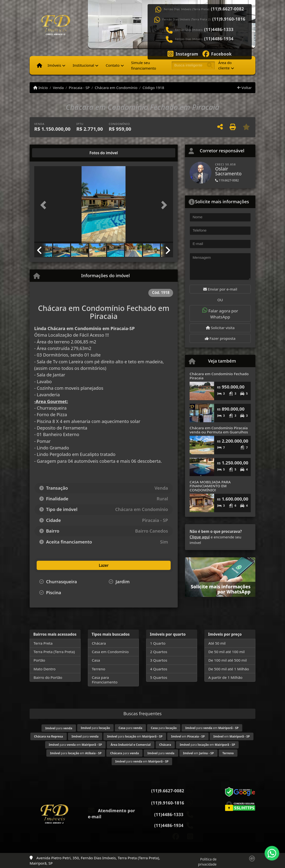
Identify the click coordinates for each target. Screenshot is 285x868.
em (188, 736)
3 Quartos (159, 660)
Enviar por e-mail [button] (220, 289)
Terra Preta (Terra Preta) (54, 652)
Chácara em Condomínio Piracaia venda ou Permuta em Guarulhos (219, 430)
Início (41, 88)
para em (212, 728)
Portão (39, 660)
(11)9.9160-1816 (229, 19)
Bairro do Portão (48, 677)
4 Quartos (159, 669)
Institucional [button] (83, 65)
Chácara (99, 643)
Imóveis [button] (54, 65)
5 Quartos (159, 677)
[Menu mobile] (39, 65)
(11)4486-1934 (219, 39)
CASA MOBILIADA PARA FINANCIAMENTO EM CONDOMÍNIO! (210, 486)
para (59, 728)
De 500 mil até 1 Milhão (229, 669)
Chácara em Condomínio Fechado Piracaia (219, 376)
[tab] (50, 153)
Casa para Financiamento (105, 680)
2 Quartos (159, 652)
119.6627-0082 (227, 180)
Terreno (98, 669)
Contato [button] (113, 65)
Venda (58, 88)
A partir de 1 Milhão (225, 677)
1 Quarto (158, 643)
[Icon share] (183, 53)
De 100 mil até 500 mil (227, 660)
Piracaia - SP (79, 88)
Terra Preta (43, 643)
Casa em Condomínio (110, 652)
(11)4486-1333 (219, 30)
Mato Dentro (45, 669)
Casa (96, 660)
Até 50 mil (217, 643)
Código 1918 (153, 88)
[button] (45, 205)
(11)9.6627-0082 (227, 9)
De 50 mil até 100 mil (226, 652)
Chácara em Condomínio (116, 88)
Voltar (245, 88)
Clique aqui (200, 537)
